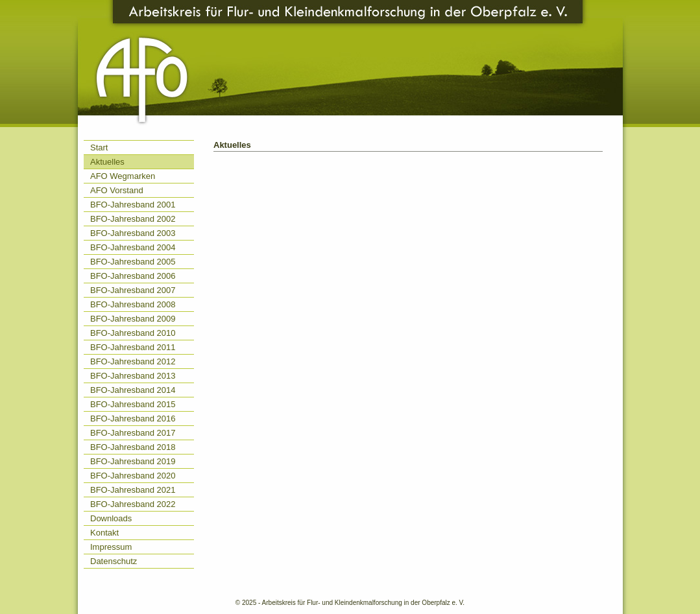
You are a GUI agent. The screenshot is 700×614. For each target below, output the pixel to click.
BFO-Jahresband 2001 (133, 205)
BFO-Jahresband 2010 (133, 333)
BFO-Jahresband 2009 (133, 319)
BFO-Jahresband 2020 (133, 476)
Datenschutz (114, 561)
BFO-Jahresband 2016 (133, 419)
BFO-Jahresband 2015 (133, 404)
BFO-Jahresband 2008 (133, 304)
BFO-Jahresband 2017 (133, 433)
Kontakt (104, 533)
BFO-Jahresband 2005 (133, 262)
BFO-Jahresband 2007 (133, 290)
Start (99, 148)
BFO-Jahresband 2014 (133, 390)
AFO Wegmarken (123, 176)
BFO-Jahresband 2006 (133, 276)
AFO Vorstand (117, 190)
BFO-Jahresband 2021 (133, 490)
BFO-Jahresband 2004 (133, 247)
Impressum (111, 547)
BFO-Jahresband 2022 (133, 504)
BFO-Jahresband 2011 (133, 347)
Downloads (111, 518)
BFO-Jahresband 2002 (133, 219)
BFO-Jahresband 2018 (133, 447)
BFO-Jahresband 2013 (133, 376)
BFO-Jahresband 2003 (133, 233)
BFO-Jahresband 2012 (133, 361)
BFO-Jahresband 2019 (133, 461)
